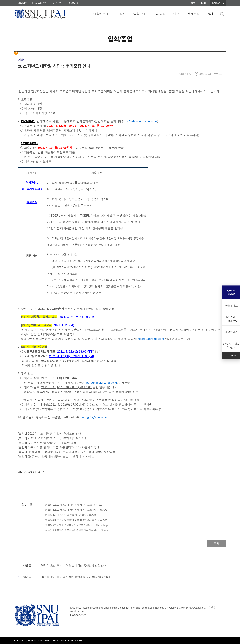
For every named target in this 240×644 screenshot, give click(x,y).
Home (192, 3)
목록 (217, 544)
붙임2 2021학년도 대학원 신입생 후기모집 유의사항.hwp (77, 510)
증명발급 (73, 3)
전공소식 (193, 14)
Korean (216, 3)
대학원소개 (101, 14)
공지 (210, 14)
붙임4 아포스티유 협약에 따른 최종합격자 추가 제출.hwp (77, 520)
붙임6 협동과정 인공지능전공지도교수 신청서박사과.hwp (78, 530)
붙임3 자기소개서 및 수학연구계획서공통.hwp (72, 515)
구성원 (121, 14)
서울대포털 (41, 3)
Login (204, 3)
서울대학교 (24, 3)
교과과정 (159, 14)
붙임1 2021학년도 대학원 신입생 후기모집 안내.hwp (75, 505)
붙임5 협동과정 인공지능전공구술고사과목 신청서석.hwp (78, 525)
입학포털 (58, 3)
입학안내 (139, 14)
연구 (176, 14)
